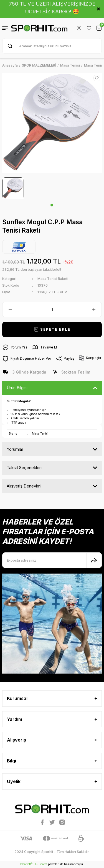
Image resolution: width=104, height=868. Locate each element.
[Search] (52, 46)
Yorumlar (15, 449)
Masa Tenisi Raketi (53, 279)
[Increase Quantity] (94, 309)
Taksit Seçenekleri (24, 468)
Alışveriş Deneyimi (24, 486)
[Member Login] (79, 28)
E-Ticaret (41, 864)
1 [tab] (52, 205)
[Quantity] (52, 309)
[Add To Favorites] (97, 78)
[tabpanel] (13, 188)
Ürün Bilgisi (17, 388)
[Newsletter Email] (52, 560)
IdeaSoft (26, 864)
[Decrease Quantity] (10, 309)
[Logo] (39, 28)
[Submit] (94, 560)
